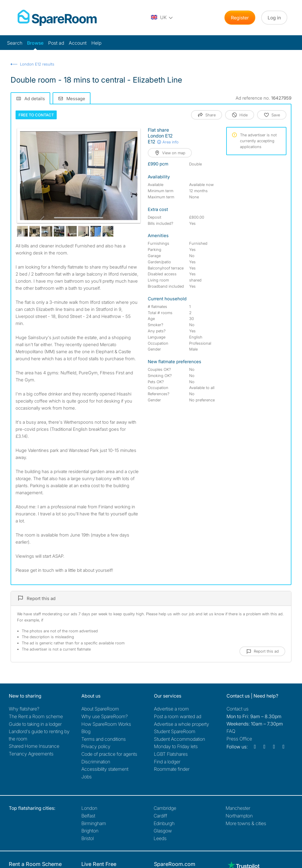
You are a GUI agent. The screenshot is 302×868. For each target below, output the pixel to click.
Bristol (88, 838)
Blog (86, 731)
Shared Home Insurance (34, 746)
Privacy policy (96, 746)
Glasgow (163, 831)
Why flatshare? (24, 709)
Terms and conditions (104, 739)
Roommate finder (172, 769)
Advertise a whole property (182, 724)
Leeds (160, 838)
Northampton (239, 816)
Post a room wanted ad (178, 716)
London (89, 808)
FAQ (231, 731)
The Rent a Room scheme (36, 716)
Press (239, 739)
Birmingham (94, 823)
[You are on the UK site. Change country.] (162, 18)
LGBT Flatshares (171, 754)
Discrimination (96, 762)
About (100, 709)
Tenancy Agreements (31, 754)
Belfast (88, 816)
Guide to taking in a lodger (35, 724)
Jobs (87, 777)
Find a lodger (167, 762)
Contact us (238, 709)
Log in (274, 18)
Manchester (238, 808)
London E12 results (37, 64)
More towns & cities (246, 823)
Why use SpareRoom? (105, 716)
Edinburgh (164, 823)
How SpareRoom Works (106, 724)
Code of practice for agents (109, 754)
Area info (168, 142)
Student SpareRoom (175, 731)
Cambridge (165, 808)
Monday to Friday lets (176, 746)
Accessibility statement (105, 769)
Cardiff (160, 816)
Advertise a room (171, 709)
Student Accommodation (179, 739)
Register (240, 18)
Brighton (90, 831)
